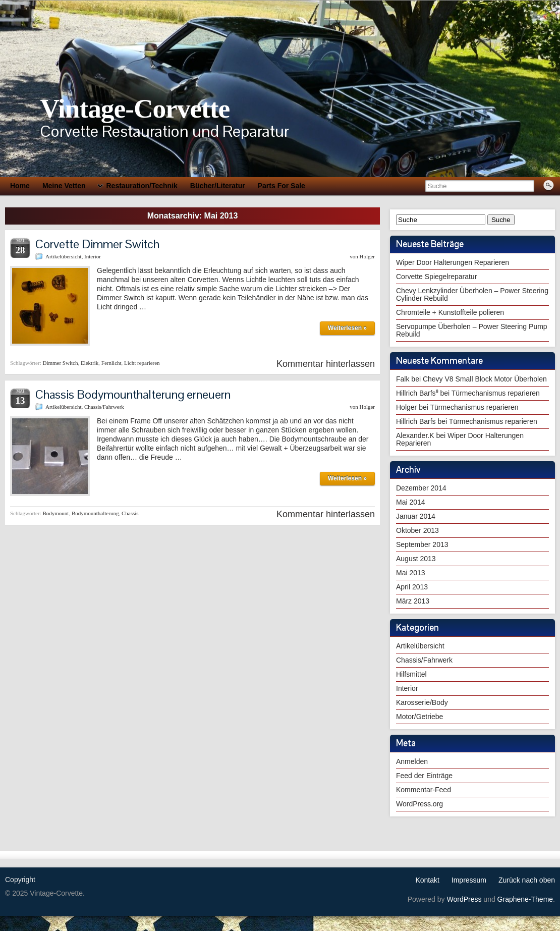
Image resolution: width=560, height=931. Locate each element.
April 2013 (412, 587)
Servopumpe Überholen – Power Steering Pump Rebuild (472, 330)
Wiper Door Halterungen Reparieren (453, 262)
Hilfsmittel (411, 674)
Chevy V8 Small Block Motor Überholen (485, 379)
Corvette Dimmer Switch (97, 244)
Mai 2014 (411, 502)
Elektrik (90, 363)
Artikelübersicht (63, 256)
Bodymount (55, 513)
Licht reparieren (142, 363)
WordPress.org (419, 804)
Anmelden (412, 761)
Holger (367, 256)
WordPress (464, 899)
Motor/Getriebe (419, 717)
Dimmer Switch (60, 363)
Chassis (130, 513)
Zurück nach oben (527, 880)
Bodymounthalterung (95, 513)
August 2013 (416, 559)
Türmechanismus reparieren (496, 393)
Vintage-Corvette (135, 108)
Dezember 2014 (421, 488)
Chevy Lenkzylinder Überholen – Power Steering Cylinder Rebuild (472, 294)
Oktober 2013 (417, 530)
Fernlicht (111, 363)
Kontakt (427, 880)
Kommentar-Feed (424, 790)
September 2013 (422, 544)
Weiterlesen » (347, 328)
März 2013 (413, 601)
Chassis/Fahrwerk (104, 407)
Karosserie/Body (422, 702)
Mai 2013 (411, 573)
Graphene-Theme (525, 899)
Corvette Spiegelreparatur (436, 277)
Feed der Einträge (424, 776)
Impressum (469, 880)
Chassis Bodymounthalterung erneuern (133, 394)
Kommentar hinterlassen (326, 364)
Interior (93, 256)
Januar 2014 (416, 516)
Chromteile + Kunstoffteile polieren (450, 312)
